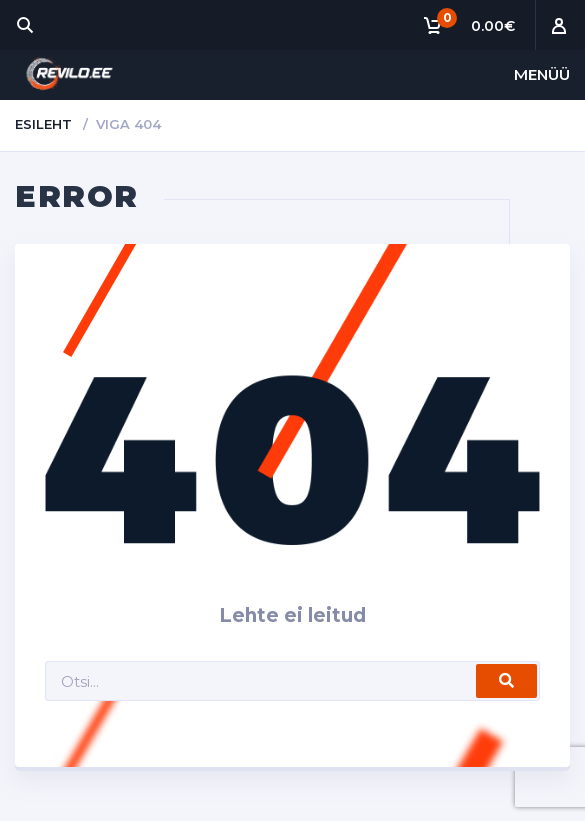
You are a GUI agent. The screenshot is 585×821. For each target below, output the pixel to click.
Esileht (43, 124)
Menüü (542, 74)
